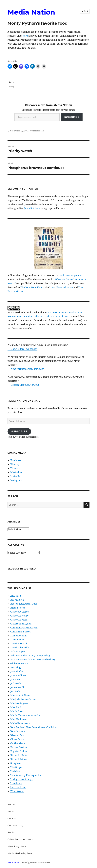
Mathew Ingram (19, 703)
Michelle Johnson (20, 723)
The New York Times (32, 287)
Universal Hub (18, 787)
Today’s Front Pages (22, 779)
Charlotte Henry (19, 616)
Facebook (16, 460)
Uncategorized (37, 131)
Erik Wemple (18, 652)
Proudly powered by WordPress (36, 863)
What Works (17, 791)
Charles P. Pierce (19, 612)
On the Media (18, 743)
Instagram (16, 480)
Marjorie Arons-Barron (23, 699)
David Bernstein (19, 644)
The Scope (16, 767)
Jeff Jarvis (16, 683)
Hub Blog (16, 667)
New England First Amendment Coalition (33, 727)
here (25, 36)
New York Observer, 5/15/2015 (28, 369)
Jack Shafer (17, 671)
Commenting (15, 825)
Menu (85, 11)
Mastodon (16, 472)
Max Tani (16, 707)
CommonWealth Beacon (24, 628)
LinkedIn (15, 476)
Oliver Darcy (17, 739)
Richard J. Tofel (19, 755)
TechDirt (15, 771)
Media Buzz (17, 711)
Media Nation (31, 12)
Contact (12, 819)
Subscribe (72, 117)
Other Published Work (20, 839)
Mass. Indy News (17, 846)
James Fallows (18, 675)
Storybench (17, 763)
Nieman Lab (17, 735)
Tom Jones (16, 783)
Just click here (32, 208)
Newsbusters (18, 731)
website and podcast (71, 275)
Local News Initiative (61, 287)
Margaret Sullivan (20, 695)
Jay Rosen (16, 679)
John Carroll (17, 687)
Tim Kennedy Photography (26, 775)
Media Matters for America (25, 715)
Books (11, 832)
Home (11, 805)
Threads (15, 468)
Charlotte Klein (19, 620)
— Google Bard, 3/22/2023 (22, 349)
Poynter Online (19, 751)
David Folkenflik (20, 648)
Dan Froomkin (19, 636)
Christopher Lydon (21, 624)
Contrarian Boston (21, 632)
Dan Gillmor (17, 640)
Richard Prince (19, 759)
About (11, 812)
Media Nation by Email (20, 853)
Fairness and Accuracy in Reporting (30, 656)
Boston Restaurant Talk (24, 604)
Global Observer (19, 663)
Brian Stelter (18, 608)
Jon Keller (16, 691)
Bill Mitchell (17, 600)
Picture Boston (19, 747)
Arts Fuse (16, 596)
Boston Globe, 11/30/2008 (25, 385)
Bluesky (15, 464)
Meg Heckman (19, 719)
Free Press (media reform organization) (33, 660)
